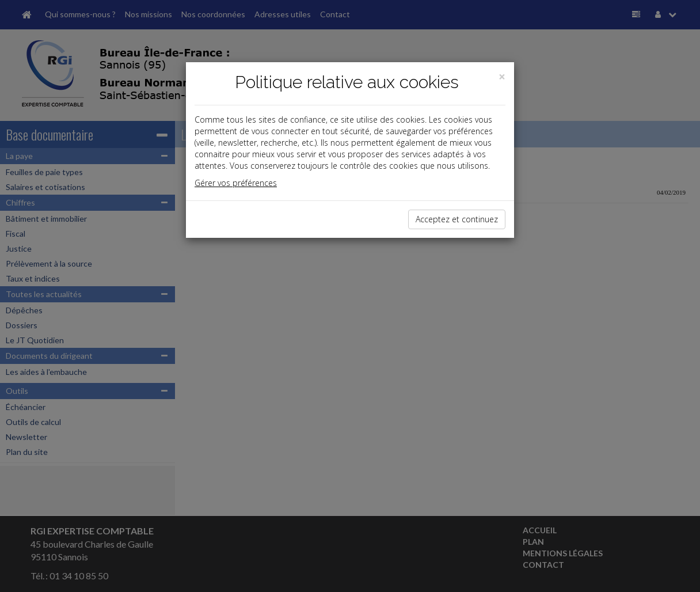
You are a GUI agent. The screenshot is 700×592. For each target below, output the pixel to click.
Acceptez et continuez (457, 219)
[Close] (502, 77)
